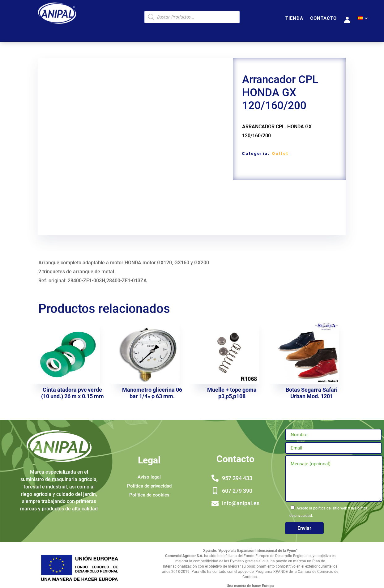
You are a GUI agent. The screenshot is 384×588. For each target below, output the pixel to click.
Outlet (280, 153)
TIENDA (294, 19)
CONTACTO (323, 19)
